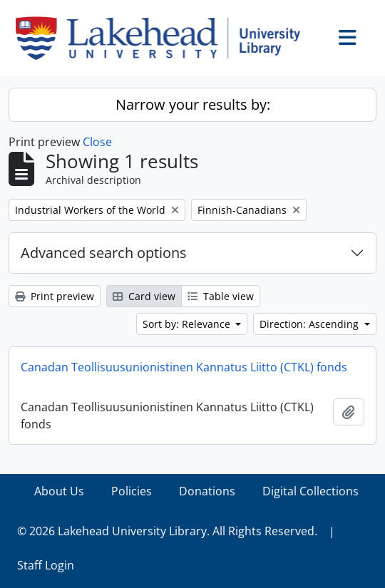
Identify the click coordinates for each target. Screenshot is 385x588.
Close (97, 142)
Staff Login (46, 565)
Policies (132, 491)
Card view (144, 296)
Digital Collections (310, 491)
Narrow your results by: (193, 104)
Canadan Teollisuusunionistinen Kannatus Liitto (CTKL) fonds (184, 367)
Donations (207, 491)
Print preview (55, 296)
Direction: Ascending (310, 324)
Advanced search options (104, 253)
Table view (221, 296)
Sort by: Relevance (188, 324)
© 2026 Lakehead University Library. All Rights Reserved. (167, 531)
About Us (59, 491)
